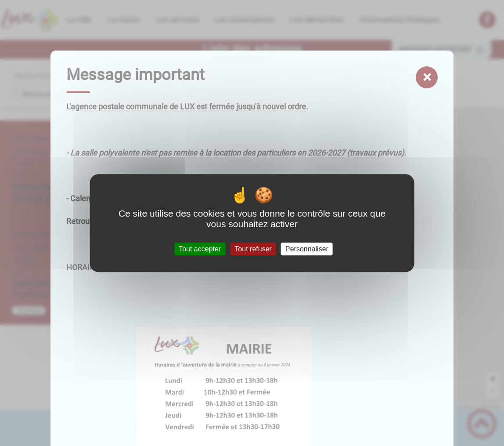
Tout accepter (200, 249)
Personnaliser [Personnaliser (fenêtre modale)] (307, 249)
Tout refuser (253, 249)
